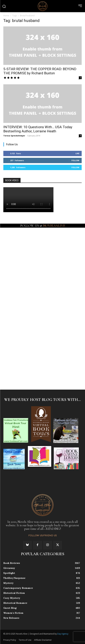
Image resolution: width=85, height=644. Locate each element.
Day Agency (63, 634)
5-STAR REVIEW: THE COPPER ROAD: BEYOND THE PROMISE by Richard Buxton (40, 71)
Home (6, 16)
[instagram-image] (23, 246)
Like (77, 153)
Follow (75, 160)
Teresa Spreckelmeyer (14, 136)
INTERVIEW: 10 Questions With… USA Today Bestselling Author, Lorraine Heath (38, 129)
